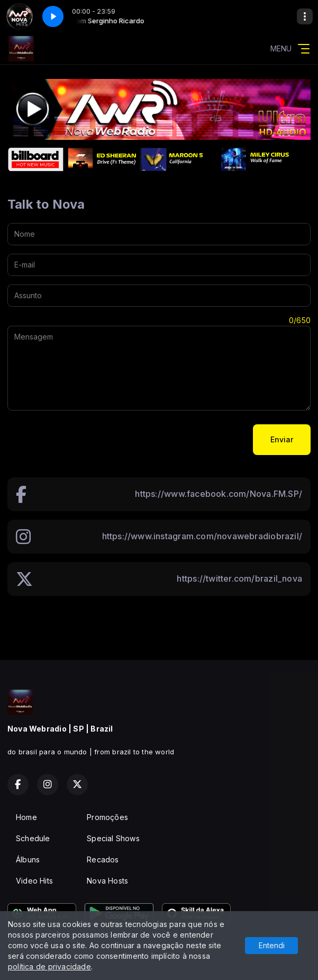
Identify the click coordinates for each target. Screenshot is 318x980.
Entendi (272, 945)
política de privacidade (49, 966)
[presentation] (88, 440)
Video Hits (34, 881)
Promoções (107, 817)
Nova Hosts (107, 881)
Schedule (33, 838)
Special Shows (113, 838)
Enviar (282, 439)
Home (26, 817)
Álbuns (28, 859)
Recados (103, 859)
